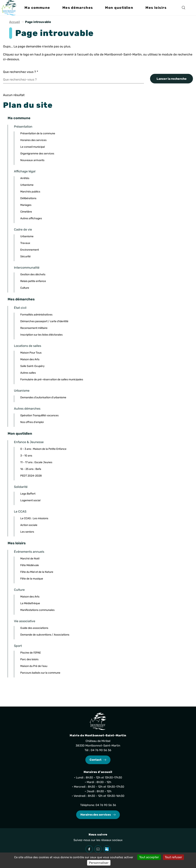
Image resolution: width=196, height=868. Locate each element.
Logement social (30, 500)
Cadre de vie (23, 229)
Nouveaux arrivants (32, 160)
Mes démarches (21, 299)
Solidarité (21, 487)
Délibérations (28, 198)
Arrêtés (25, 178)
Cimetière (26, 212)
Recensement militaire (34, 328)
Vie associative (25, 621)
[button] (37, 8)
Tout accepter (149, 857)
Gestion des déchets (33, 274)
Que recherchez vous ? (21, 72)
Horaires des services (33, 140)
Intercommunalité (27, 268)
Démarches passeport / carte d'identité (44, 321)
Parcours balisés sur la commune (40, 673)
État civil (20, 308)
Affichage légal (25, 171)
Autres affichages (31, 218)
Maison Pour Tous (31, 353)
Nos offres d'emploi (32, 422)
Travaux (25, 243)
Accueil (15, 22)
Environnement (30, 250)
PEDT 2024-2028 (31, 476)
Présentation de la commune (38, 133)
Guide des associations (34, 628)
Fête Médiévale (30, 565)
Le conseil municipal (33, 147)
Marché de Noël (30, 559)
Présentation (23, 127)
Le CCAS (20, 511)
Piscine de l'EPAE (31, 653)
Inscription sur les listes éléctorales (41, 335)
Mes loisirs (17, 543)
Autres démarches (27, 409)
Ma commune (19, 118)
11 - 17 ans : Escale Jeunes (36, 462)
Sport (18, 646)
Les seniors (27, 532)
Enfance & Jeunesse (29, 442)
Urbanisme (27, 185)
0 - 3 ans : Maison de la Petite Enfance (43, 449)
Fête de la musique (32, 579)
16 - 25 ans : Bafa (31, 469)
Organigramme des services (37, 154)
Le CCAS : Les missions (34, 518)
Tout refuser (173, 857)
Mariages (26, 205)
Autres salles (28, 373)
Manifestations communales (37, 610)
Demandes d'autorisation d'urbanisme (43, 397)
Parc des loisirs (29, 659)
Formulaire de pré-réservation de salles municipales (52, 379)
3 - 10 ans (26, 456)
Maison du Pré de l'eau (34, 666)
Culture (25, 288)
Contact (96, 760)
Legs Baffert (28, 494)
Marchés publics (30, 192)
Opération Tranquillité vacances (39, 415)
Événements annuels (29, 552)
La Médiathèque (30, 603)
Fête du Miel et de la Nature (37, 572)
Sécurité (25, 256)
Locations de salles (28, 346)
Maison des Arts (30, 359)
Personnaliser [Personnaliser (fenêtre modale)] (99, 863)
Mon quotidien (20, 434)
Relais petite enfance (33, 281)
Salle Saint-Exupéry (32, 366)
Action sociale (29, 525)
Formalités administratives (36, 315)
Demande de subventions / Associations (45, 635)
